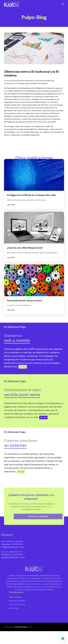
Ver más (23, 367)
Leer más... (11, 205)
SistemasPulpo (21, 627)
